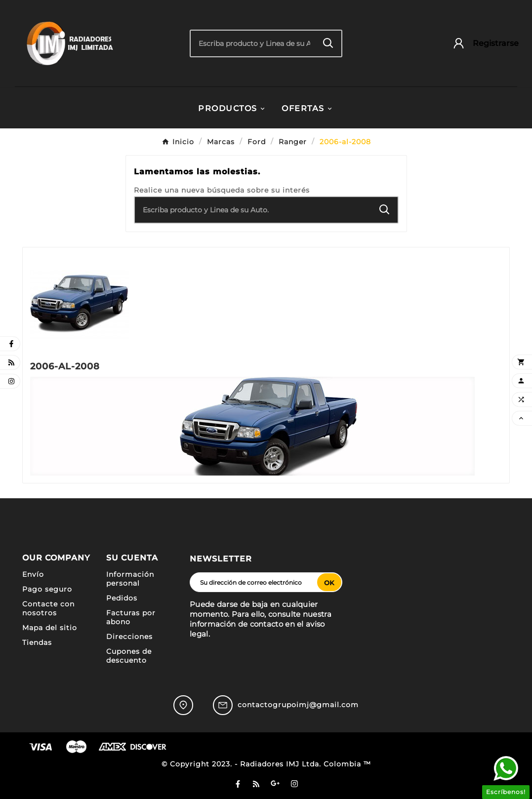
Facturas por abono (131, 617)
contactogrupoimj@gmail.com (298, 705)
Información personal (130, 579)
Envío (33, 574)
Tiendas (37, 642)
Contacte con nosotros (48, 608)
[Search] (328, 43)
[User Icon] (481, 43)
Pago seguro (47, 589)
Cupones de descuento (129, 656)
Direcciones (129, 637)
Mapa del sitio (50, 628)
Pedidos (122, 598)
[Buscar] (253, 43)
